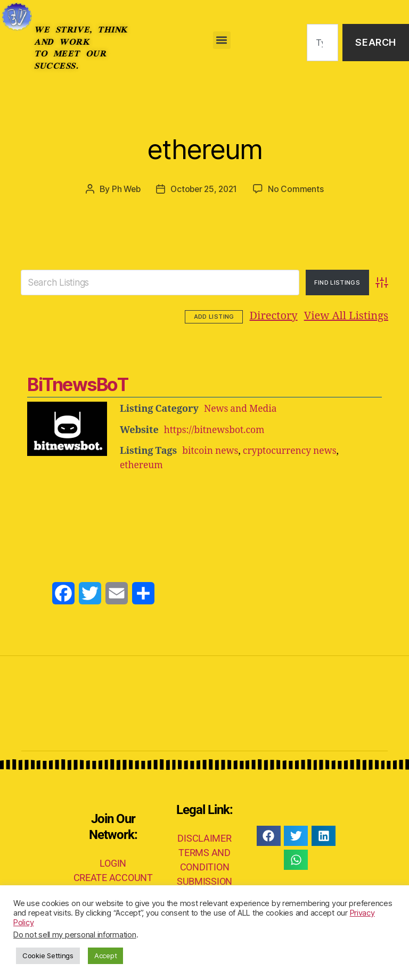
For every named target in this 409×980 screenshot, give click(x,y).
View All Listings (281, 316)
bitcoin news (211, 449)
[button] (222, 40)
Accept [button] (105, 956)
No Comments (298, 189)
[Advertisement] (204, 503)
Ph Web (124, 189)
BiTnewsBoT (77, 383)
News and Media (242, 407)
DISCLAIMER (204, 836)
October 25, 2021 (204, 189)
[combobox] (322, 43)
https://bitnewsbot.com (216, 428)
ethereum (205, 147)
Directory (209, 316)
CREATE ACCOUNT (113, 875)
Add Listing (359, 315)
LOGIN (113, 861)
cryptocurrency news (293, 449)
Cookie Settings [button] (48, 956)
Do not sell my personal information (75, 935)
